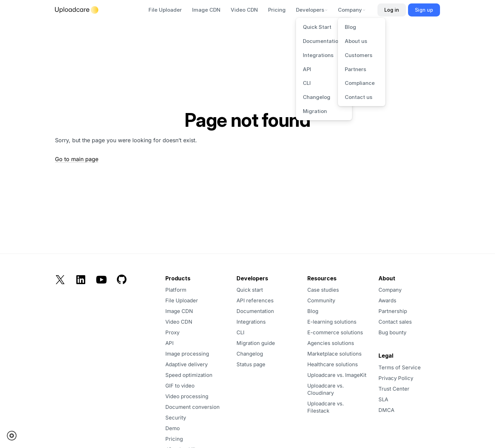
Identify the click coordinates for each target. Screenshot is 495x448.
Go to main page (77, 159)
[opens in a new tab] (408, 389)
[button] (14, 436)
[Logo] (77, 10)
